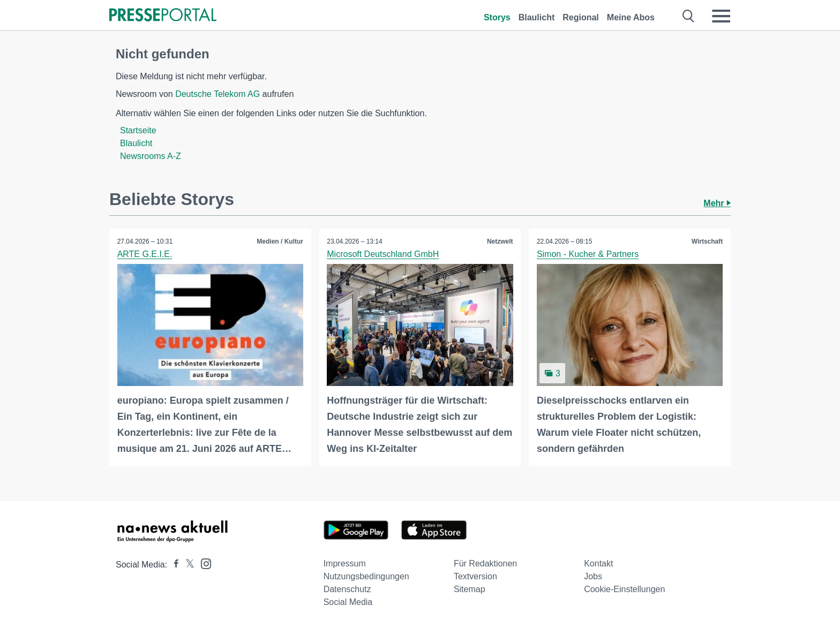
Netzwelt (500, 241)
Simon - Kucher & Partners (588, 254)
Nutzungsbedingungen (366, 576)
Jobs (593, 576)
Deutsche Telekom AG (217, 94)
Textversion (475, 576)
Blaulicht (537, 17)
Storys (497, 17)
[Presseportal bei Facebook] (173, 565)
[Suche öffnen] (689, 16)
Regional (581, 17)
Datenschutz (347, 589)
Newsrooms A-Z (151, 156)
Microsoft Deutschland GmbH (383, 254)
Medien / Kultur (280, 241)
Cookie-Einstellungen (624, 589)
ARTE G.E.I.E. (145, 254)
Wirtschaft (707, 241)
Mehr (717, 203)
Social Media (348, 602)
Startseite (138, 130)
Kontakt (598, 563)
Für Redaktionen (485, 563)
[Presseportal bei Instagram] (203, 563)
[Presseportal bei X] (187, 565)
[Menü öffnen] (721, 16)
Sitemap (470, 589)
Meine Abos (631, 17)
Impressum (345, 563)
